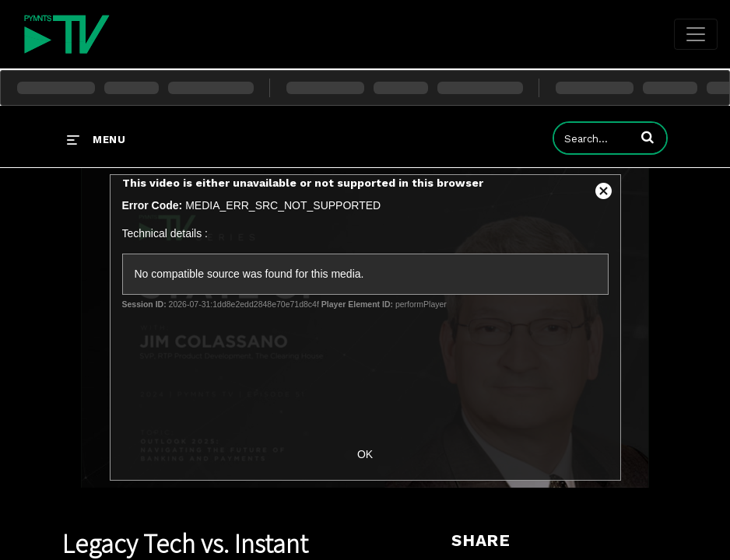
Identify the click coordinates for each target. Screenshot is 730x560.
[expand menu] (96, 139)
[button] (648, 137)
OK (365, 454)
